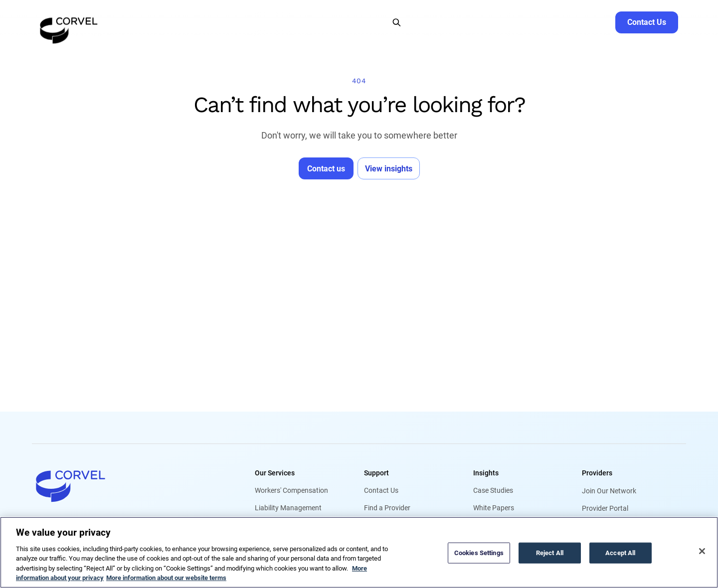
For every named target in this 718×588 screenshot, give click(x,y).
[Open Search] (397, 22)
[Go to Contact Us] (647, 22)
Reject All (550, 553)
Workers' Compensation (291, 491)
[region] (359, 552)
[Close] (702, 551)
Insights (486, 473)
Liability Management (288, 508)
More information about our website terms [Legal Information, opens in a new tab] (166, 578)
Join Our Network (609, 491)
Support (376, 473)
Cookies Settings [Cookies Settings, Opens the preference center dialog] (479, 553)
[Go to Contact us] (326, 168)
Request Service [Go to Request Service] (581, 22)
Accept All (620, 553)
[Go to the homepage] (69, 22)
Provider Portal (605, 508)
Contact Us (381, 491)
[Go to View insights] (389, 168)
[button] (140, 22)
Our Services (275, 473)
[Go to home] (127, 486)
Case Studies (493, 491)
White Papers (494, 508)
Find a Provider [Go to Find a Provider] (518, 22)
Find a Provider (387, 508)
